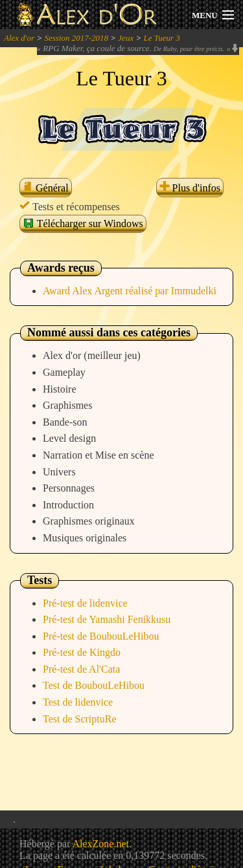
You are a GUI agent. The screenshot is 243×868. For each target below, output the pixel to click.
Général (46, 188)
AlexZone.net (100, 844)
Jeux (126, 38)
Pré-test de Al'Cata (81, 669)
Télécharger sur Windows (83, 223)
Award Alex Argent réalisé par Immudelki (130, 291)
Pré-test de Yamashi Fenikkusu (107, 619)
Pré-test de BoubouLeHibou (101, 636)
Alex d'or (19, 38)
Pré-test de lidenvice (85, 603)
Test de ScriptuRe (80, 719)
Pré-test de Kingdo (82, 652)
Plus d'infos (190, 188)
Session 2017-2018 (76, 38)
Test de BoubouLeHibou (94, 685)
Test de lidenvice (78, 702)
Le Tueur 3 (161, 38)
